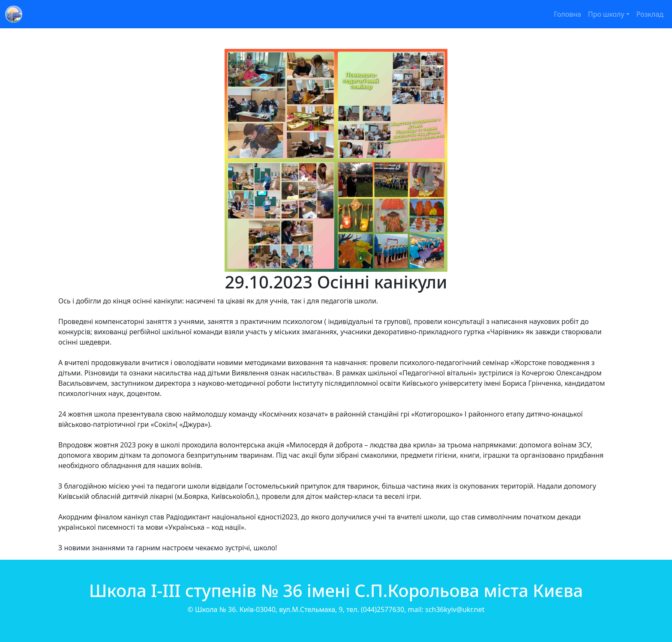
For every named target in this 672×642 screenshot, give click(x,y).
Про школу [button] (606, 14)
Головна (567, 14)
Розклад (650, 14)
